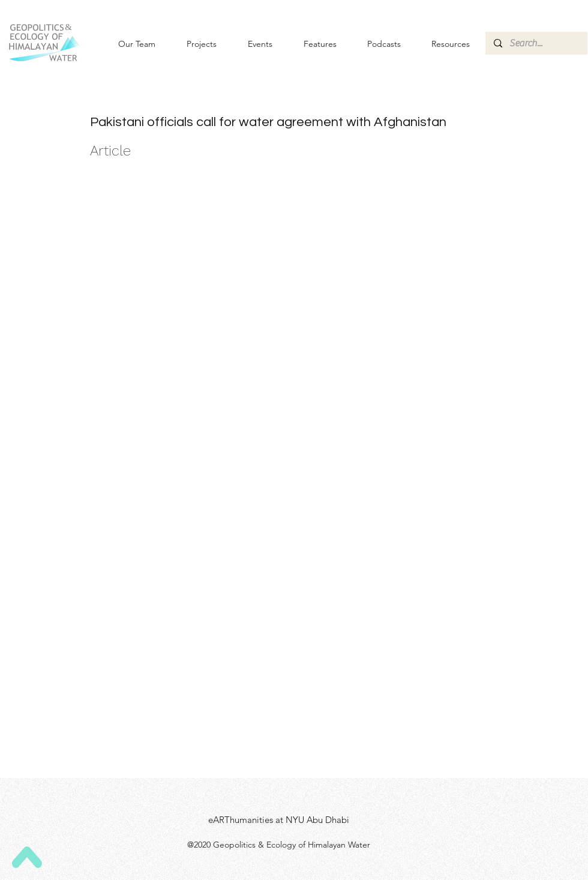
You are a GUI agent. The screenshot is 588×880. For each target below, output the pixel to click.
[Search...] (536, 43)
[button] (250, 44)
